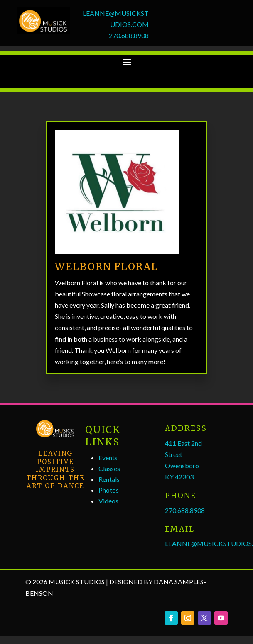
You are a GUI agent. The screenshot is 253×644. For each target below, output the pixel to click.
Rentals (109, 479)
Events (108, 458)
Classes (109, 468)
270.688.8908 (129, 35)
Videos (108, 501)
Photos (109, 490)
